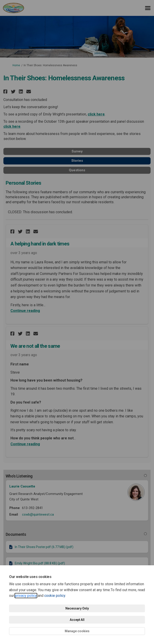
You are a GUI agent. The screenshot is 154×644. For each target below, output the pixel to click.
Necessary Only (77, 608)
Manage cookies (77, 631)
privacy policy (26, 596)
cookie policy (55, 596)
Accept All (77, 620)
